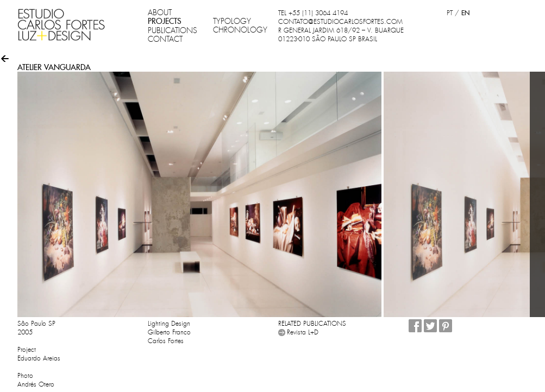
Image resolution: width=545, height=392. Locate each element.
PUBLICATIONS (173, 30)
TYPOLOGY (232, 21)
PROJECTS (165, 21)
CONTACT (165, 39)
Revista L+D (303, 332)
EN (465, 13)
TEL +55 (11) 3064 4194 (313, 13)
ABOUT (160, 12)
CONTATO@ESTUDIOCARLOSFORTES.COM (340, 22)
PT (450, 13)
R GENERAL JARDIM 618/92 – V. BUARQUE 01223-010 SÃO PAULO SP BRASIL (341, 35)
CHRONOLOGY (240, 30)
